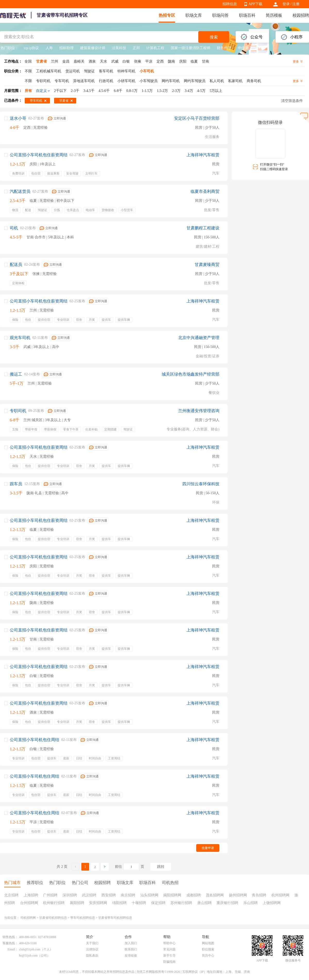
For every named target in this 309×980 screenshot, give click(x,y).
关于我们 (92, 943)
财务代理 (224, 48)
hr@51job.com (28, 956)
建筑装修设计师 (93, 48)
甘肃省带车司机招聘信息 (115, 918)
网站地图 (208, 943)
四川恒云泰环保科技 (201, 484)
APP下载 (255, 4)
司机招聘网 (28, 918)
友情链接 (131, 956)
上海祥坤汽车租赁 (203, 155)
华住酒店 (245, 48)
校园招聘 (301, 15)
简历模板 (274, 15)
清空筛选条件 (292, 101)
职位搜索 (208, 949)
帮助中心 (169, 943)
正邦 (136, 48)
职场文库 (194, 15)
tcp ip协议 (31, 48)
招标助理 (66, 48)
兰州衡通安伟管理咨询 (199, 411)
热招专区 (167, 15)
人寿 (49, 48)
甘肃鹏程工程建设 (203, 228)
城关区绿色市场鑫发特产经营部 (191, 374)
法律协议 (92, 949)
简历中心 (208, 956)
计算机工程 (155, 48)
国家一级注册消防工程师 (191, 48)
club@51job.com (30, 949)
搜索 (214, 37)
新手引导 (169, 956)
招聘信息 (230, 4)
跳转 (161, 867)
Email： (13, 949)
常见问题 (169, 949)
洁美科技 (119, 48)
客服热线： (10, 943)
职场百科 (247, 15)
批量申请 (208, 848)
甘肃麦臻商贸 (207, 264)
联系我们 (131, 949)
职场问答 (220, 15)
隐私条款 (92, 956)
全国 (28, 61)
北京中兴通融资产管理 (199, 338)
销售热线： (10, 937)
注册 (296, 4)
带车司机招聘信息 (83, 918)
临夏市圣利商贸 (205, 191)
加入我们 (131, 943)
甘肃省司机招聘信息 (53, 918)
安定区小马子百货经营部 (197, 118)
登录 (286, 4)
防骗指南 (169, 962)
